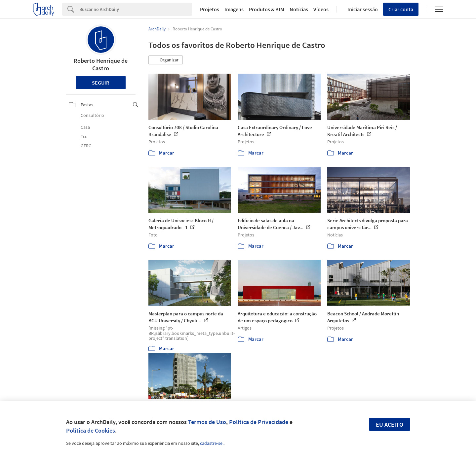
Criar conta (401, 9)
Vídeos (321, 9)
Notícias (299, 9)
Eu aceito (390, 425)
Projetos (210, 9)
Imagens (234, 9)
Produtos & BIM (267, 9)
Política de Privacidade (259, 422)
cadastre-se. (212, 443)
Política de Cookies (91, 430)
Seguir (101, 83)
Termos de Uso (207, 422)
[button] (166, 60)
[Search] (136, 9)
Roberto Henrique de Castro (101, 64)
